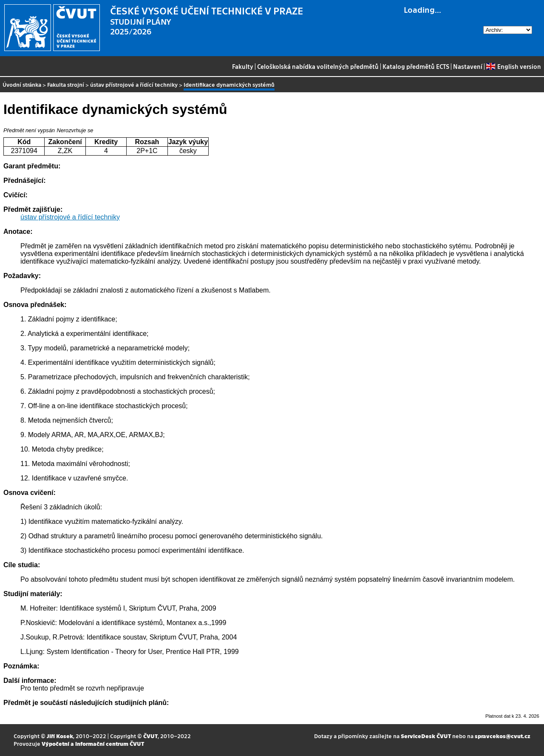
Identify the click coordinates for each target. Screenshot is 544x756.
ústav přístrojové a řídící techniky (134, 84)
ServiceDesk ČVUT (426, 736)
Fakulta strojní (66, 84)
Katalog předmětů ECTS (416, 66)
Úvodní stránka (22, 84)
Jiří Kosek (60, 736)
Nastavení (468, 66)
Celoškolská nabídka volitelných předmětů (318, 66)
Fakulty (243, 66)
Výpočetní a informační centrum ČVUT (93, 743)
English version (513, 66)
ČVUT (150, 736)
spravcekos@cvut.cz (503, 736)
